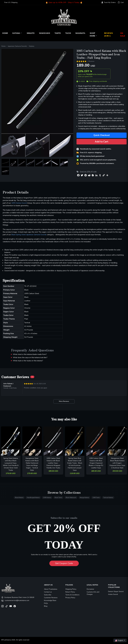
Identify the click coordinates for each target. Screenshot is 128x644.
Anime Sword (113, 594)
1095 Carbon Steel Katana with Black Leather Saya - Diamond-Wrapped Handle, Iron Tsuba (53, 463)
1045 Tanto (96, 498)
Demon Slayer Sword (116, 591)
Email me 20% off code (88, 172)
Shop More (94, 35)
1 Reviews (91, 61)
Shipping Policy (71, 589)
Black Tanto (58, 498)
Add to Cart (102, 142)
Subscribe (48, 595)
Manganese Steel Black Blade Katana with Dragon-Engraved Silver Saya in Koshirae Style (117, 463)
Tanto (58, 33)
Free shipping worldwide (97, 81)
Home (5, 33)
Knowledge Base (50, 600)
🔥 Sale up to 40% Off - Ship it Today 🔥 (64, 2)
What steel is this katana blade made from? (30, 354)
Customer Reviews (51, 598)
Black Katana (19, 498)
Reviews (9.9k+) (108, 35)
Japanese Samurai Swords (17, 46)
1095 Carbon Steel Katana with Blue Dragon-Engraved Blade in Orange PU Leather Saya (96, 463)
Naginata (80, 33)
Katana (17, 33)
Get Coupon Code (64, 563)
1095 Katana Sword (19, 203)
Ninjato (31, 33)
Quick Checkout (102, 135)
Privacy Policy (70, 598)
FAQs (46, 603)
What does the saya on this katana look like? (30, 357)
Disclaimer (90, 589)
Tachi (68, 33)
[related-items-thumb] (11, 441)
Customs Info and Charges (93, 593)
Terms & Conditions (72, 595)
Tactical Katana (108, 498)
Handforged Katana (33, 498)
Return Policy (70, 592)
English (119, 640)
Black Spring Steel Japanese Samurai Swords (29, 235)
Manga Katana (84, 498)
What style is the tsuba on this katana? (28, 361)
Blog (46, 606)
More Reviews (64, 401)
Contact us (48, 592)
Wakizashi (45, 33)
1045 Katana (47, 498)
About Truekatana (51, 589)
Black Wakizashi (71, 498)
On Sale (123, 35)
